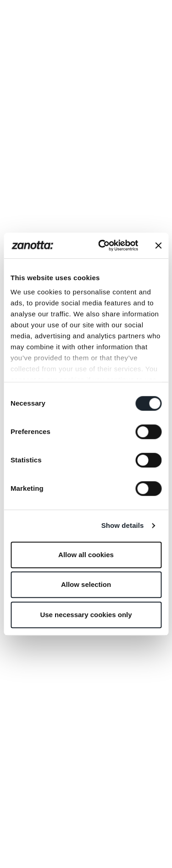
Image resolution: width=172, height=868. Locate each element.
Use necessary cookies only (86, 615)
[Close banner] (158, 245)
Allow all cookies (86, 555)
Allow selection (86, 584)
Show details (123, 525)
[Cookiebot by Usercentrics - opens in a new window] (103, 245)
